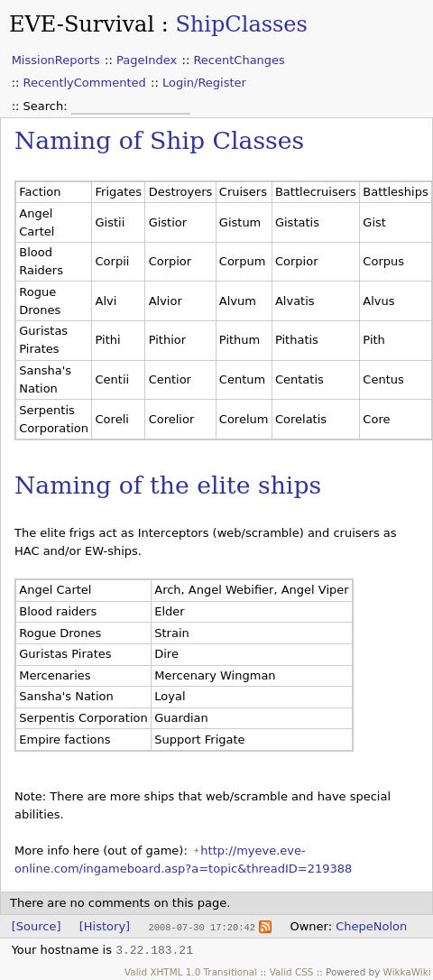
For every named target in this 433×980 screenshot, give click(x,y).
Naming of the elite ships (168, 485)
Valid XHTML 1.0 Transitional (191, 971)
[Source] (37, 926)
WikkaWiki (407, 971)
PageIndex (147, 60)
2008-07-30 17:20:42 (201, 927)
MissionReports (56, 60)
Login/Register (204, 83)
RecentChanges (239, 60)
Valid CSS (292, 971)
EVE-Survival (82, 24)
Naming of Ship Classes (159, 140)
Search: (47, 106)
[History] (105, 926)
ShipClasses (241, 24)
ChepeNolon (371, 926)
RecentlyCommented (85, 83)
